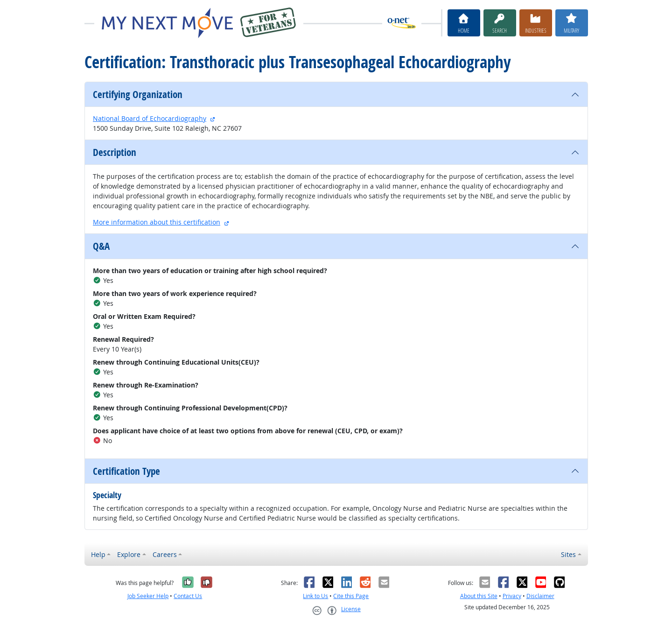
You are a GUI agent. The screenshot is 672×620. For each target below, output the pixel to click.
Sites (568, 554)
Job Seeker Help (148, 596)
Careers (165, 554)
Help (98, 554)
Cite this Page (351, 596)
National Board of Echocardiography (150, 118)
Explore (129, 554)
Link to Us (315, 596)
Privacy (512, 596)
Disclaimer (540, 596)
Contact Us (188, 596)
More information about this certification (157, 222)
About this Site (479, 596)
